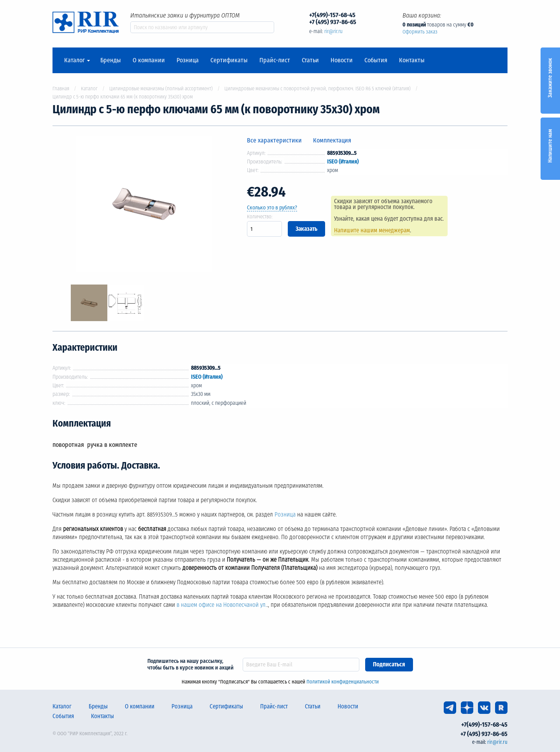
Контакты (412, 60)
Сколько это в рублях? (272, 208)
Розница (188, 60)
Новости (342, 60)
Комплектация (332, 140)
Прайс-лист (275, 60)
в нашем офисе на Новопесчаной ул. (222, 605)
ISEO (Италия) (343, 162)
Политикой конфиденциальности (343, 682)
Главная (61, 89)
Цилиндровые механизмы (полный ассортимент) (161, 89)
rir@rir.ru (333, 31)
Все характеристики (274, 140)
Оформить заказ (420, 32)
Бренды (111, 60)
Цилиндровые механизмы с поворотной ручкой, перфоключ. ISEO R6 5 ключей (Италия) (318, 89)
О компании (149, 60)
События (376, 60)
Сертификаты (229, 60)
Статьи (310, 60)
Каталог (74, 60)
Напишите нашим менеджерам (372, 230)
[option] (144, 205)
